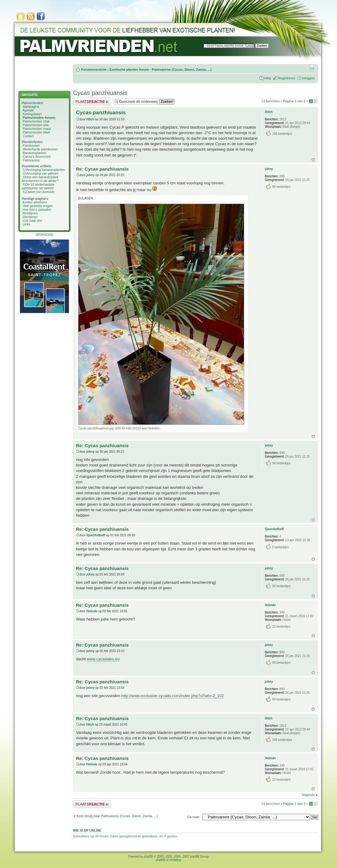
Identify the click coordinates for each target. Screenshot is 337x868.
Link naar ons (32, 221)
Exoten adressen (35, 202)
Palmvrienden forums (39, 118)
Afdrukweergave (312, 68)
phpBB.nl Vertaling (168, 860)
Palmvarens (31, 160)
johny (91, 175)
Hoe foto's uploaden (37, 209)
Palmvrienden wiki (36, 125)
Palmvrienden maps (37, 129)
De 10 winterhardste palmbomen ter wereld (38, 186)
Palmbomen (31, 145)
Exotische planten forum (129, 70)
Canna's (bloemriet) (37, 157)
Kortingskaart (32, 114)
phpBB (148, 857)
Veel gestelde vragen (38, 206)
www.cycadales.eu (103, 659)
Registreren (287, 78)
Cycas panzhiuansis (100, 93)
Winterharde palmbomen (40, 149)
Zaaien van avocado (40, 192)
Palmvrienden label (36, 132)
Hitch (90, 119)
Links (27, 224)
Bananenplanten (34, 153)
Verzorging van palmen (42, 173)
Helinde (92, 611)
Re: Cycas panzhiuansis (102, 169)
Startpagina (31, 107)
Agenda (28, 110)
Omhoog (313, 160)
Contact (28, 136)
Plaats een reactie (92, 102)
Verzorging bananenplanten (45, 170)
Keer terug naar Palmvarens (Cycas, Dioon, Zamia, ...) (117, 816)
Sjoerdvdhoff (96, 535)
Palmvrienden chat (36, 121)
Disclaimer (30, 217)
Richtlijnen (30, 213)
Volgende (308, 795)
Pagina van (294, 101)
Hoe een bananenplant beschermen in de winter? (40, 179)
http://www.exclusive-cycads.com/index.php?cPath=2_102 (172, 696)
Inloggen (309, 78)
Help (268, 78)
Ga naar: (193, 817)
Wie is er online (87, 830)
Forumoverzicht (94, 70)
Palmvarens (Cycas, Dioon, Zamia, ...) (182, 70)
